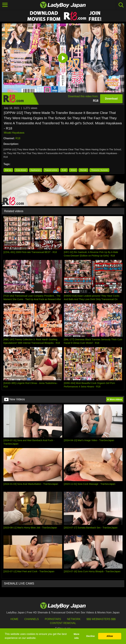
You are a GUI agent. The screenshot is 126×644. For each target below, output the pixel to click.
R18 (18, 138)
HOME (14, 619)
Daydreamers (36, 170)
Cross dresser (21, 170)
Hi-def (64, 170)
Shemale (83, 170)
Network (74, 619)
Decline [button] (90, 636)
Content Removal (63, 623)
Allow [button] (110, 636)
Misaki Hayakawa (14, 133)
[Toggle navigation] (5, 5)
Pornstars (53, 619)
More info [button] (77, 636)
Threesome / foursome (99, 170)
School (73, 170)
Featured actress (51, 170)
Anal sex (8, 170)
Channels (32, 619)
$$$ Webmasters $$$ (101, 619)
